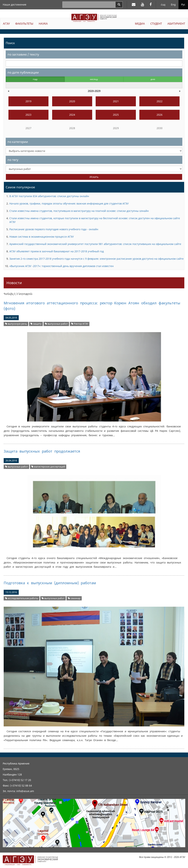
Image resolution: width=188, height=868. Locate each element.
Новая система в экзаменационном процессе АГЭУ (42, 237)
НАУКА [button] (43, 24)
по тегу (13, 160)
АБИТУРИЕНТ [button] (176, 24)
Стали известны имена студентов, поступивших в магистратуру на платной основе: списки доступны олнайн (79, 211)
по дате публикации (23, 72)
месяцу (94, 79)
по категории (18, 142)
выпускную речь (16, 324)
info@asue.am (25, 791)
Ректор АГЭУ (80, 324)
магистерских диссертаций (48, 467)
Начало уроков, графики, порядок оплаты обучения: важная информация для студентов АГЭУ (69, 203)
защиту (36, 324)
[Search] (119, 5)
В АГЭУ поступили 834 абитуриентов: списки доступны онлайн (49, 196)
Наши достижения (15, 5)
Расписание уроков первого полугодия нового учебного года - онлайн (54, 229)
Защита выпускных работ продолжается (42, 451)
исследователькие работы (22, 598)
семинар (74, 598)
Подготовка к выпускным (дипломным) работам (50, 583)
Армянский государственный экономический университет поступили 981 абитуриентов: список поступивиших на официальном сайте (95, 244)
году (35, 79)
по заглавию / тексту (23, 54)
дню (153, 79)
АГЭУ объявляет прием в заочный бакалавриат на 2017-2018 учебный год (57, 251)
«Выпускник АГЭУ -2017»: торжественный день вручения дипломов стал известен (62, 266)
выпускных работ (56, 324)
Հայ (163, 5)
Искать (94, 177)
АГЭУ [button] (6, 24)
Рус (183, 5)
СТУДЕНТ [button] (156, 24)
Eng (173, 5)
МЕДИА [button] (140, 24)
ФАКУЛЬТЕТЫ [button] (24, 24)
